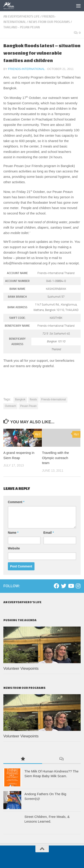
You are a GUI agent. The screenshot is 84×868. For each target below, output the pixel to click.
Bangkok (20, 399)
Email (49, 533)
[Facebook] (56, 586)
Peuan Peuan (28, 406)
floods (33, 399)
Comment (16, 502)
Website (14, 548)
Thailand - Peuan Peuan (22, 27)
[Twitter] (64, 586)
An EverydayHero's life (22, 17)
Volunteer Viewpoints (21, 668)
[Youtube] (71, 586)
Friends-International (26, 69)
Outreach (10, 406)
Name (13, 533)
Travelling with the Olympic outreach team (56, 458)
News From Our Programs (49, 22)
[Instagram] (78, 586)
